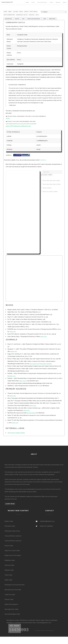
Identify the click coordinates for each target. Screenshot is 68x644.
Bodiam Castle (9, 521)
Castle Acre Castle (10, 595)
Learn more (10, 504)
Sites (33, 2)
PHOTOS (17, 19)
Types (51, 2)
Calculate (44, 175)
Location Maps (42, 2)
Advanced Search (27, 623)
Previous (32, 15)
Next (37, 15)
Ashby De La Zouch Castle (12, 551)
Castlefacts (7, 2)
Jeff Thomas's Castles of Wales (16, 433)
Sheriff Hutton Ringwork (11, 604)
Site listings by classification (28, 620)
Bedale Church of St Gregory (13, 555)
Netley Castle (8, 580)
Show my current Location (50, 192)
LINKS (45, 19)
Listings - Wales (18, 12)
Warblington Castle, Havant (12, 531)
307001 (8, 118)
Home (27, 2)
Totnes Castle (8, 575)
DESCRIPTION (8, 19)
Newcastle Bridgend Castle (12, 614)
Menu (10, 12)
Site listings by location (13, 620)
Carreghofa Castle (22, 15)
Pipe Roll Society (31, 413)
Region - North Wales (31, 12)
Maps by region (40, 620)
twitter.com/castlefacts (46, 526)
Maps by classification (51, 620)
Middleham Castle (10, 560)
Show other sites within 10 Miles (52, 184)
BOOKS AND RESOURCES (34, 19)
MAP (23, 19)
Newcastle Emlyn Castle (11, 609)
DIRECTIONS (52, 19)
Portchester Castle (10, 526)
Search (58, 2)
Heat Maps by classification (14, 623)
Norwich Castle (9, 599)
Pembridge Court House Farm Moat (15, 585)
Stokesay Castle (9, 570)
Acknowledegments (42, 623)
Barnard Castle (9, 546)
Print (50, 175)
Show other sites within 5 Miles (51, 181)
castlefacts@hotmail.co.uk (47, 521)
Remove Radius (47, 188)
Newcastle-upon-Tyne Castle (13, 590)
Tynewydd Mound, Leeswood (13, 536)
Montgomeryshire (9, 15)
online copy (13, 332)
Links (50, 623)
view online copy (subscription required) (41, 364)
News (65, 2)
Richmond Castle (9, 565)
